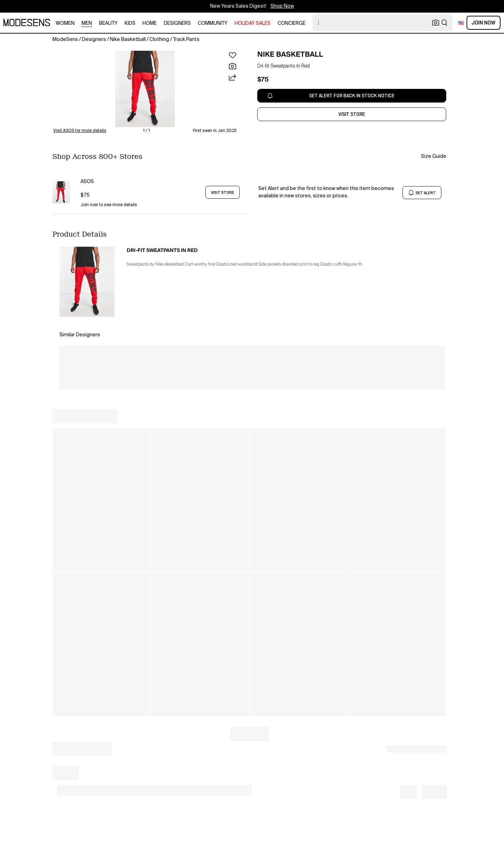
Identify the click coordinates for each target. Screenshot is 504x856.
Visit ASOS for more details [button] (80, 131)
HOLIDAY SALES (253, 23)
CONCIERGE (292, 23)
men (87, 23)
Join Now (484, 23)
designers (177, 23)
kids (130, 23)
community (213, 23)
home (150, 23)
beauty (108, 23)
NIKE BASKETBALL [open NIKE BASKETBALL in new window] (290, 54)
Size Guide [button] (434, 156)
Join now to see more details (109, 205)
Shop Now (282, 6)
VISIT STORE (223, 192)
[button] (145, 89)
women (65, 23)
